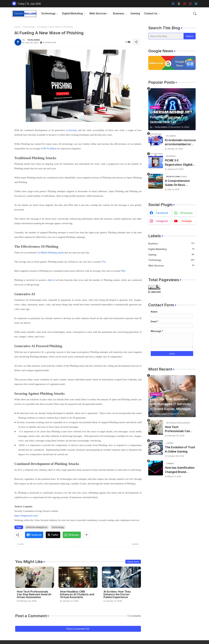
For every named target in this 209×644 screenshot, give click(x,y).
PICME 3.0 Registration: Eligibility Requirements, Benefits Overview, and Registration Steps (180, 163)
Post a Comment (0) (78, 629)
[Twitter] (53, 535)
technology (72, 130)
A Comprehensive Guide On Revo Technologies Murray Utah (179, 183)
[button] (195, 14)
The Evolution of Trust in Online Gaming (180, 449)
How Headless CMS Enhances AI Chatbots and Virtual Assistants (77, 594)
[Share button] (86, 535)
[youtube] (185, 4)
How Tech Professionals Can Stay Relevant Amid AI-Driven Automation (34, 594)
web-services (171, 265)
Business (118, 13)
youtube (186, 221)
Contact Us (151, 13)
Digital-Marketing (171, 249)
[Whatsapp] (72, 535)
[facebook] (173, 4)
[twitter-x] (179, 4)
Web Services (98, 13)
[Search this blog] (166, 36)
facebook (162, 213)
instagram (162, 221)
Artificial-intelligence (37, 527)
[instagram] (190, 4)
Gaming (135, 13)
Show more (133, 562)
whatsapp (186, 213)
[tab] (49, 13)
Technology (48, 13)
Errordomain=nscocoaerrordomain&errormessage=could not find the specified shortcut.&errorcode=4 (180, 143)
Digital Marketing (72, 13)
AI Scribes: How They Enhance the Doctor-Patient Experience (117, 594)
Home (17, 27)
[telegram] (196, 4)
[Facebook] (34, 535)
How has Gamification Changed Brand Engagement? (180, 470)
